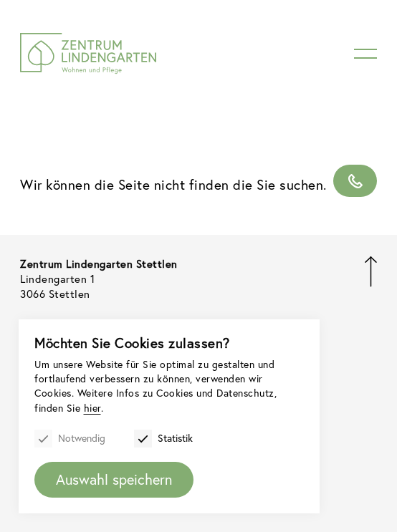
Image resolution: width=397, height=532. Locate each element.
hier (92, 408)
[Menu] (365, 54)
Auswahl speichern (114, 479)
